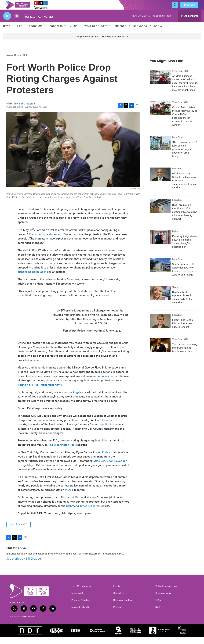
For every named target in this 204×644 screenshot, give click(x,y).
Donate (193, 8)
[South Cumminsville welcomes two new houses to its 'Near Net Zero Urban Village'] (160, 272)
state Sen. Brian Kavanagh (110, 468)
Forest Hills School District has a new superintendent (183, 330)
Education (177, 176)
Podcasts (56, 33)
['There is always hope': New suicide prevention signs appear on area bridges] (160, 150)
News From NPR (17, 63)
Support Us (122, 33)
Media (175, 294)
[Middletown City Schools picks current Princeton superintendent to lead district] (160, 182)
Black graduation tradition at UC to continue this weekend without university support (185, 219)
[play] (7, 23)
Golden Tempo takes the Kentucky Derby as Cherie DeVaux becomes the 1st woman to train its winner (185, 123)
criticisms (107, 383)
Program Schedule (80, 607)
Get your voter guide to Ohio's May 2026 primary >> (102, 43)
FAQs (158, 607)
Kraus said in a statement (45, 241)
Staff (158, 614)
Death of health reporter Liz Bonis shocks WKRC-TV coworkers (182, 304)
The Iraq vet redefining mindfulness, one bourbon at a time (185, 355)
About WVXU (78, 600)
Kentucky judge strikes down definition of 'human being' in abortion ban (185, 249)
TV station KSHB (113, 427)
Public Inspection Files (166, 593)
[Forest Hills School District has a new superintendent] (160, 328)
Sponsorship (142, 33)
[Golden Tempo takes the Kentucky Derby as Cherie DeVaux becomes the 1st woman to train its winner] (160, 115)
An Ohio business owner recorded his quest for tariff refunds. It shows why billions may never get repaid (185, 90)
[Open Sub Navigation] (13, 33)
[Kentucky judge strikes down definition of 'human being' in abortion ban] (160, 244)
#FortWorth (92, 322)
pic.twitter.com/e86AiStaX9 (91, 330)
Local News (178, 144)
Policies (117, 614)
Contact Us (119, 600)
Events (117, 593)
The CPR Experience (81, 593)
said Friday (103, 459)
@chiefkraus (73, 317)
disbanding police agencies (35, 279)
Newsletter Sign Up (81, 614)
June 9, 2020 (114, 338)
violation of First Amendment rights (40, 392)
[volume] (17, 23)
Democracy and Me (123, 607)
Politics (176, 239)
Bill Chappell (27, 111)
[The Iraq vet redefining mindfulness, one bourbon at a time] (160, 352)
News (7, 33)
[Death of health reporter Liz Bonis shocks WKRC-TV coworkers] (160, 300)
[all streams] (189, 23)
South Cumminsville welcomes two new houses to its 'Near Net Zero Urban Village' (185, 276)
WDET (69, 497)
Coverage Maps (163, 600)
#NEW (61, 317)
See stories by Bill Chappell (24, 566)
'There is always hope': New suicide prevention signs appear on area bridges (185, 156)
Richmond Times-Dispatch (83, 513)
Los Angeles (75, 399)
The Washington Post (62, 452)
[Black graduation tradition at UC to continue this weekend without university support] (160, 213)
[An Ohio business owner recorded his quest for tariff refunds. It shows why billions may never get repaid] (160, 84)
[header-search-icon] (177, 8)
